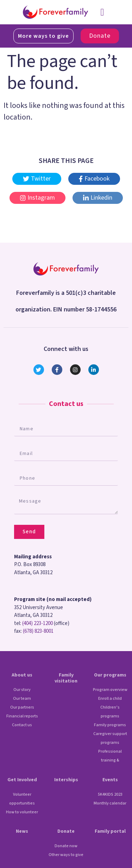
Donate (66, 831)
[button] (102, 12)
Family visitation (66, 678)
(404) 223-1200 (37, 623)
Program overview (110, 690)
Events (110, 780)
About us (22, 675)
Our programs (110, 675)
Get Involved (22, 780)
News (22, 831)
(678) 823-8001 (38, 631)
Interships (66, 780)
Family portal (110, 831)
